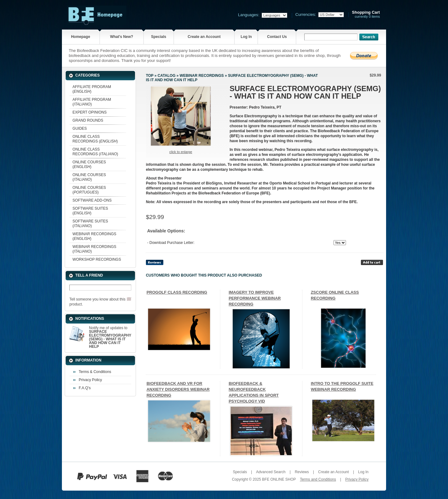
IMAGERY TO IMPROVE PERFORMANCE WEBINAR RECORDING (255, 298)
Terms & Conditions (95, 372)
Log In (246, 37)
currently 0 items (366, 14)
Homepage (80, 37)
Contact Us (277, 37)
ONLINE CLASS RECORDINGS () (95, 139)
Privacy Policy (90, 380)
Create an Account (204, 37)
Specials (159, 37)
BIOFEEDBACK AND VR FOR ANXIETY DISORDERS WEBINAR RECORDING (178, 389)
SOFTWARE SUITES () (90, 211)
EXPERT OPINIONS (90, 112)
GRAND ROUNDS (88, 120)
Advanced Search (271, 472)
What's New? (122, 37)
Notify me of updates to (110, 337)
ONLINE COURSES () (89, 164)
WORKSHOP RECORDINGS (97, 259)
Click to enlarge (181, 152)
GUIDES (80, 128)
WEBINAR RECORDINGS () (94, 236)
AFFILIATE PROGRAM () (92, 89)
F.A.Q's (85, 388)
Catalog (166, 76)
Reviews (302, 472)
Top (150, 76)
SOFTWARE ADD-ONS (92, 200)
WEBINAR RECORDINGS (202, 76)
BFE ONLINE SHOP (279, 479)
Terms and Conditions (318, 479)
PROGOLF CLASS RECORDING (177, 292)
